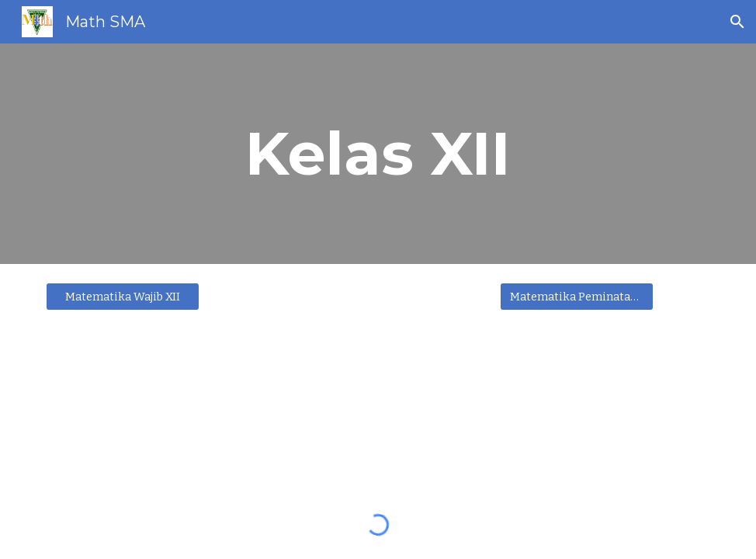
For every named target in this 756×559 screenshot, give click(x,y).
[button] (737, 22)
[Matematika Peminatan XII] (577, 296)
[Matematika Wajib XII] (123, 296)
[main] (378, 154)
